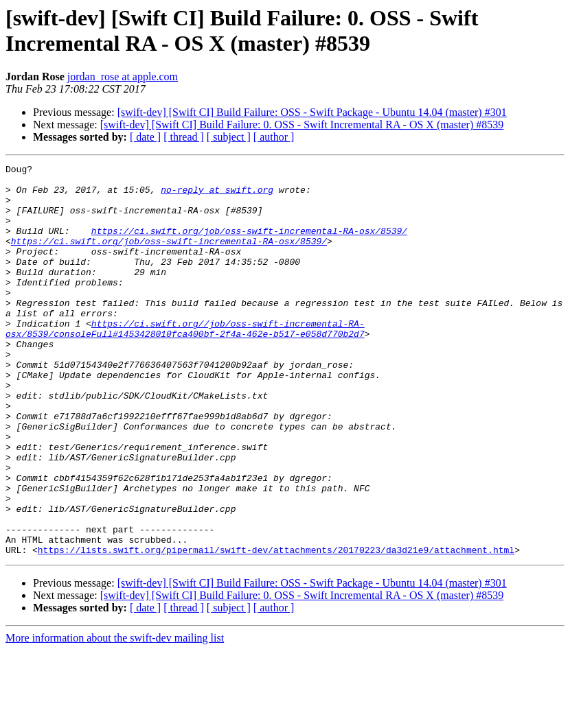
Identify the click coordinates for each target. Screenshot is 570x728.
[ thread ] (184, 137)
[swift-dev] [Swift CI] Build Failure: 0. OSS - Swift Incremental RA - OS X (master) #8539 (302, 125)
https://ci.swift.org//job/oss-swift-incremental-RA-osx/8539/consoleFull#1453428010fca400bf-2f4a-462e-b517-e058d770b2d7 (185, 362)
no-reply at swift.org (217, 196)
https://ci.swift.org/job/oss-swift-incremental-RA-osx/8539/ (249, 245)
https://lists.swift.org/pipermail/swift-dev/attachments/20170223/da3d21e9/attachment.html (276, 628)
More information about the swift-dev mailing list (115, 716)
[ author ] (274, 137)
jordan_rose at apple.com (123, 77)
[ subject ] (229, 137)
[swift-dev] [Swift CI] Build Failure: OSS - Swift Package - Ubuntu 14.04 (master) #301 (312, 112)
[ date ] (145, 137)
